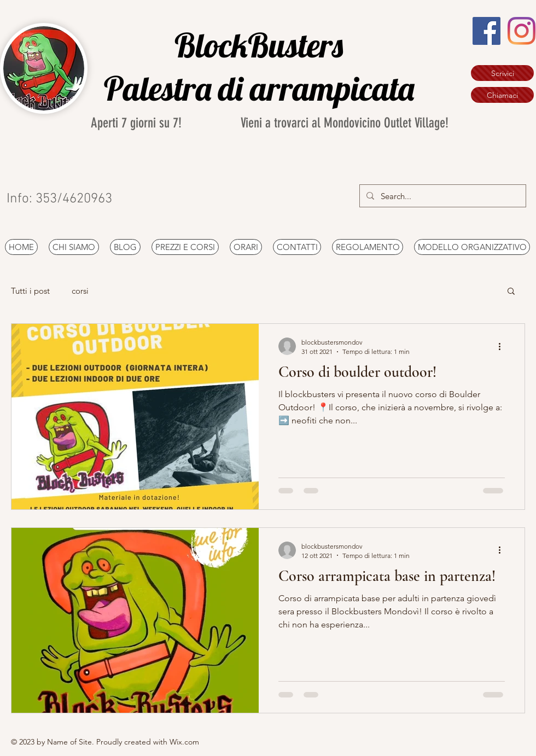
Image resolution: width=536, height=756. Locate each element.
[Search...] (442, 196)
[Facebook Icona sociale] (487, 31)
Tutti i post (30, 291)
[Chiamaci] (502, 95)
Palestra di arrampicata (263, 88)
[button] (511, 292)
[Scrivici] (502, 73)
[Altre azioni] (503, 346)
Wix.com (184, 742)
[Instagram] (522, 31)
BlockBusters (262, 45)
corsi (80, 291)
